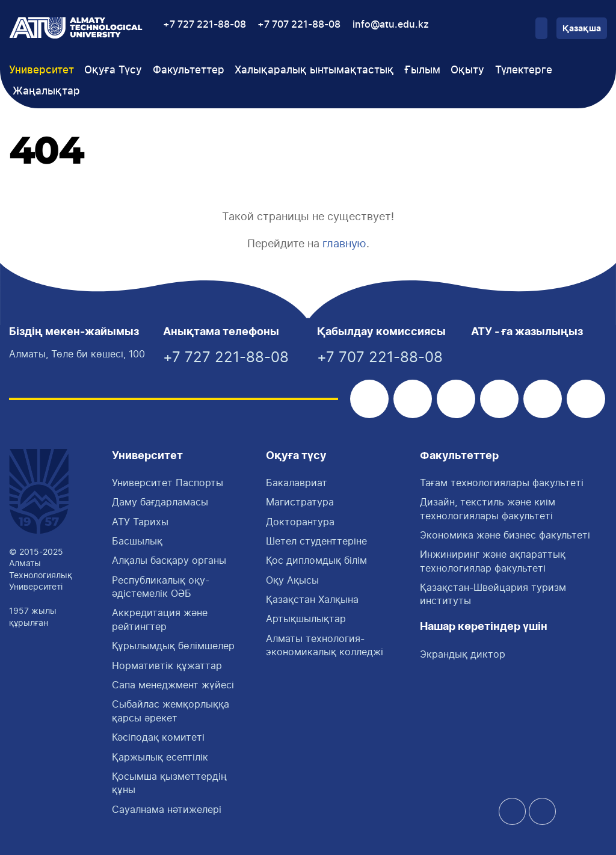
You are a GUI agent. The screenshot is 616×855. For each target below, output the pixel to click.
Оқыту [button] (467, 70)
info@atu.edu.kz (391, 25)
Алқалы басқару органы (169, 560)
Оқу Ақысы (292, 580)
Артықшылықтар (306, 619)
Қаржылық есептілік (160, 757)
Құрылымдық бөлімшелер (173, 646)
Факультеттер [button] (189, 70)
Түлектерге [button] (524, 70)
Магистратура (300, 502)
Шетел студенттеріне (316, 541)
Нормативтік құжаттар (167, 665)
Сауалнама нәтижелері (167, 809)
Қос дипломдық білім (316, 560)
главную (344, 243)
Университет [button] (42, 70)
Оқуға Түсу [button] (113, 70)
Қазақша (582, 29)
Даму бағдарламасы (160, 502)
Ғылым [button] (423, 70)
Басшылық (137, 541)
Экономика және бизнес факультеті (505, 535)
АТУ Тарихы (140, 522)
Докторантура (300, 522)
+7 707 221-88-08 (299, 25)
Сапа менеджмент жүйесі (173, 685)
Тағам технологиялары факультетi (502, 483)
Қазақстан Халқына (312, 599)
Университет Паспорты (168, 483)
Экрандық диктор (463, 654)
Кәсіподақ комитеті (158, 737)
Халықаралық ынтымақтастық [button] (314, 70)
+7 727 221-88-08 (205, 25)
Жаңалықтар (46, 91)
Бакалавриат (297, 483)
